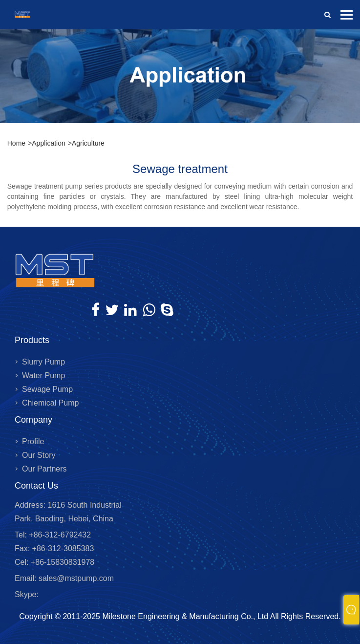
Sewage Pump (47, 389)
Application (49, 143)
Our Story (39, 455)
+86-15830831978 (61, 562)
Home (16, 143)
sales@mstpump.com (76, 578)
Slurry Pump (43, 362)
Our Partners (44, 469)
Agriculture (88, 143)
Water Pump (43, 376)
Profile (33, 441)
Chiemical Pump (50, 403)
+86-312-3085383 (62, 548)
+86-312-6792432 (59, 535)
